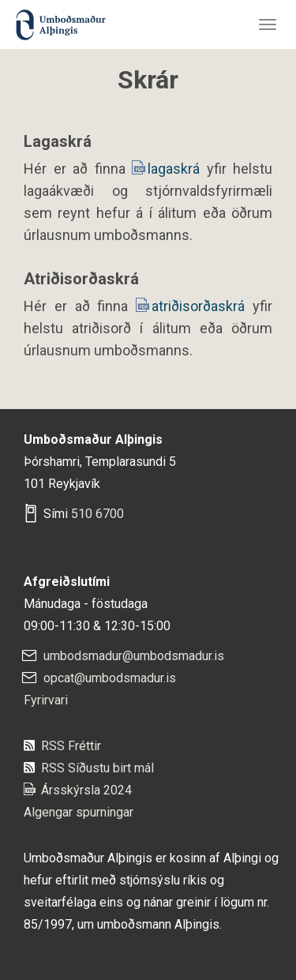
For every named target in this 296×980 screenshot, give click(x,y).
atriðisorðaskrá (202, 306)
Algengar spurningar (79, 812)
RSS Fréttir (71, 746)
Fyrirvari (46, 700)
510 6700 (97, 514)
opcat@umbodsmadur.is (110, 678)
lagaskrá (177, 169)
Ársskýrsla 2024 (86, 790)
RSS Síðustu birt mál (97, 768)
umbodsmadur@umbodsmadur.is (134, 656)
